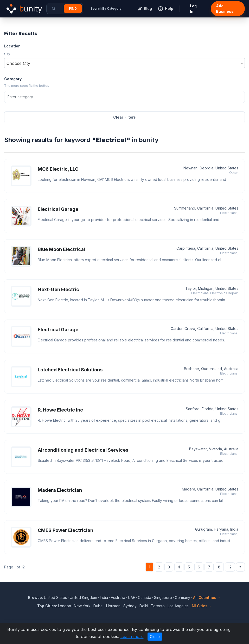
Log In (193, 9)
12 (230, 567)
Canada (145, 597)
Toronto (158, 606)
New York (82, 606)
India (104, 597)
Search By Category (106, 8)
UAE (132, 597)
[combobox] (125, 63)
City (7, 54)
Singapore (163, 597)
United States (55, 597)
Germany (183, 597)
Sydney (130, 606)
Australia (118, 597)
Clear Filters (125, 117)
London (65, 606)
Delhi (144, 606)
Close (155, 637)
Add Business (225, 9)
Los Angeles (178, 606)
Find (73, 8)
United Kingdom (83, 597)
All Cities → (202, 606)
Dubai (98, 606)
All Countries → (207, 597)
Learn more (132, 636)
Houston (113, 606)
